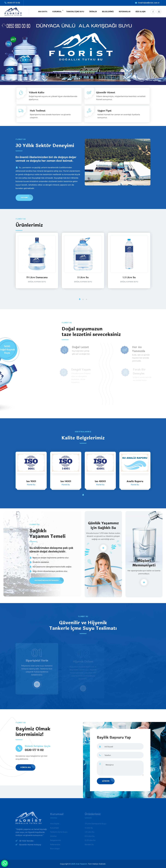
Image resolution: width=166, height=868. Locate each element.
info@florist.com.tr (151, 3)
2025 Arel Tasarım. (79, 864)
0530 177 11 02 (14, 3)
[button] (80, 299)
